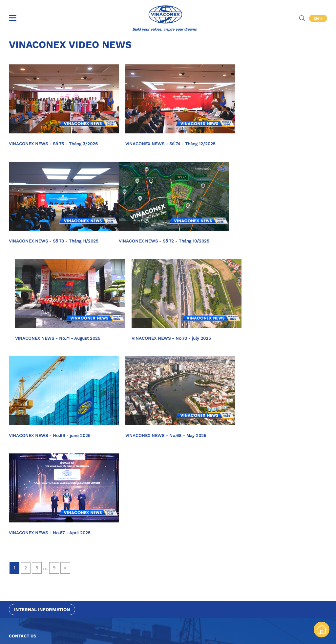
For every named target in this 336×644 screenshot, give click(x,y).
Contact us (22, 441)
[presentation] (59, 539)
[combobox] (88, 494)
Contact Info (22, 581)
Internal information (42, 415)
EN (317, 13)
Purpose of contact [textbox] (29, 494)
